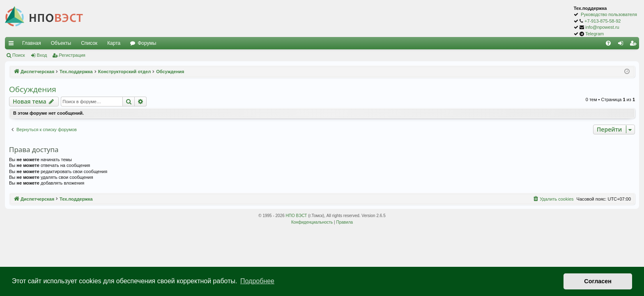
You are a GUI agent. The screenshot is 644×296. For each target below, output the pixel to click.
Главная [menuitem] (32, 43)
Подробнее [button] (257, 281)
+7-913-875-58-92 (603, 21)
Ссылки (13, 45)
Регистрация (72, 55)
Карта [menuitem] (114, 43)
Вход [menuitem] (622, 45)
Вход (42, 55)
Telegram (595, 34)
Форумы (147, 43)
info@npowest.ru (602, 27)
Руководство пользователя (609, 14)
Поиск (18, 55)
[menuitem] (608, 43)
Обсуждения (33, 89)
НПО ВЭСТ (297, 216)
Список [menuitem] (89, 43)
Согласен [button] (598, 281)
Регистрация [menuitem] (635, 45)
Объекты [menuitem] (61, 43)
